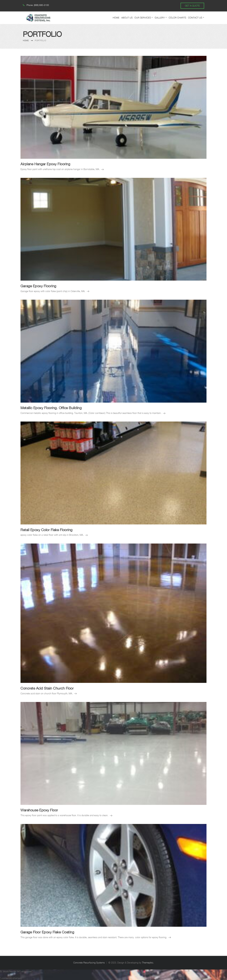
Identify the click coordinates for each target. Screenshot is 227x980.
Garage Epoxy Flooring (38, 286)
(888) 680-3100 (41, 5)
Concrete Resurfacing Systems (89, 963)
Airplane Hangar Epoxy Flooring (45, 164)
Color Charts (177, 18)
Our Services (143, 18)
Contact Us (195, 18)
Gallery (160, 18)
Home (116, 18)
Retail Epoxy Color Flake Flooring (46, 530)
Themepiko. (148, 963)
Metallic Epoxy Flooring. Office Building (51, 408)
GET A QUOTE (192, 6)
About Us (127, 18)
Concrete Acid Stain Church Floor (47, 688)
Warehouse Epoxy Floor (39, 810)
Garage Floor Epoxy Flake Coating (47, 932)
